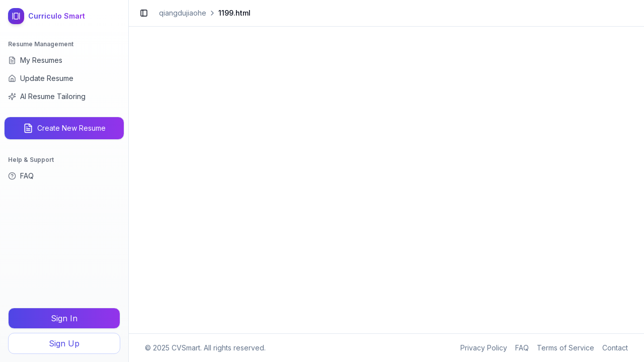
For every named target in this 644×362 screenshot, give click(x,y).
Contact (615, 348)
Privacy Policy (484, 348)
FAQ (522, 348)
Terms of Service (566, 348)
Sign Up (64, 343)
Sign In (64, 318)
